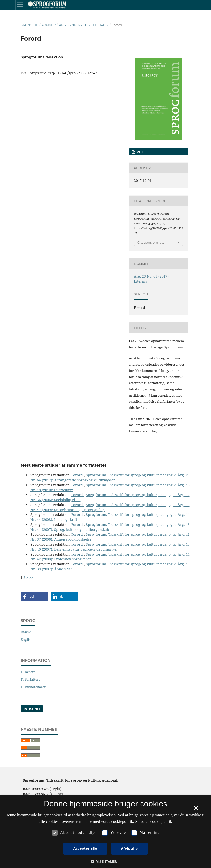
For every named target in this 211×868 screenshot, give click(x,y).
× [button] (196, 810)
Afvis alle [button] (129, 849)
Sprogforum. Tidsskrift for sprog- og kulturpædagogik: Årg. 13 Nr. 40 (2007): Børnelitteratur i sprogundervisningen (110, 547)
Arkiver (48, 25)
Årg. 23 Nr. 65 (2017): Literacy (84, 25)
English (27, 639)
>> (31, 577)
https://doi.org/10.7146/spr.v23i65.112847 (63, 73)
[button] (34, 597)
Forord (78, 475)
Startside (29, 25)
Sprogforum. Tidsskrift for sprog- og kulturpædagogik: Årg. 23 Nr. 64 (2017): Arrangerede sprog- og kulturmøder (110, 478)
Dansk (26, 632)
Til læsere (28, 672)
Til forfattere (30, 679)
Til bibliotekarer (33, 687)
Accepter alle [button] (85, 848)
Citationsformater (152, 242)
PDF (140, 152)
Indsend (32, 709)
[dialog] (105, 832)
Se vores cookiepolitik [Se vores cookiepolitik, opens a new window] (154, 821)
